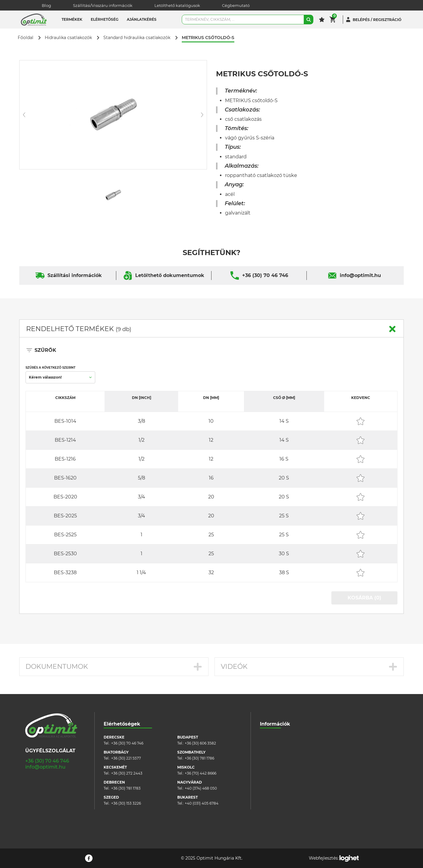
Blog (46, 5)
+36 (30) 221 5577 (126, 758)
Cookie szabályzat (276, 764)
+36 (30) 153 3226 (126, 803)
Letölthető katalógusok (177, 5)
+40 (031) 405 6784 (202, 803)
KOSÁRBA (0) (364, 598)
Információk (275, 724)
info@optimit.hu (360, 275)
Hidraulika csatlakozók (68, 38)
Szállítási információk (75, 275)
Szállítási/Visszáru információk (103, 5)
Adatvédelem (272, 773)
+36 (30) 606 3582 (200, 743)
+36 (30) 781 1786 (199, 758)
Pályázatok (270, 782)
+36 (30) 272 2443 (127, 773)
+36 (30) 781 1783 (126, 788)
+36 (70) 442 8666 (201, 773)
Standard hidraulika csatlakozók (137, 38)
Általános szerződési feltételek (287, 755)
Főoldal (26, 38)
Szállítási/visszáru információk (287, 746)
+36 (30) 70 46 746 (265, 275)
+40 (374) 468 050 (201, 788)
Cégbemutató (236, 5)
